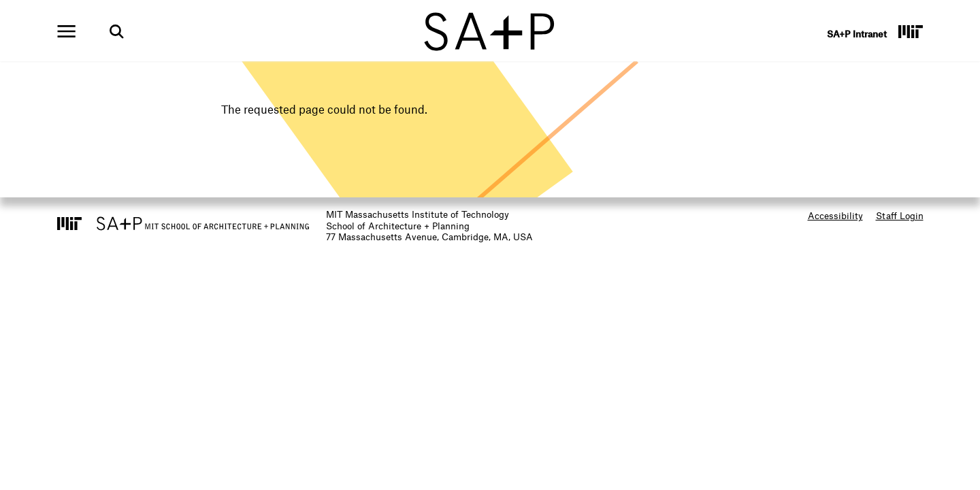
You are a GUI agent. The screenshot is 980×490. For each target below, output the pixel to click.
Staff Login (900, 215)
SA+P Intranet (857, 34)
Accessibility (835, 215)
